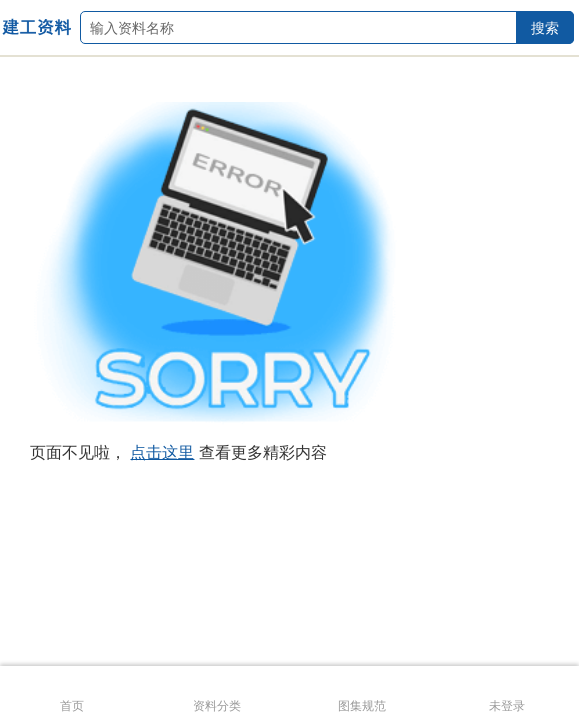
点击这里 (162, 452)
